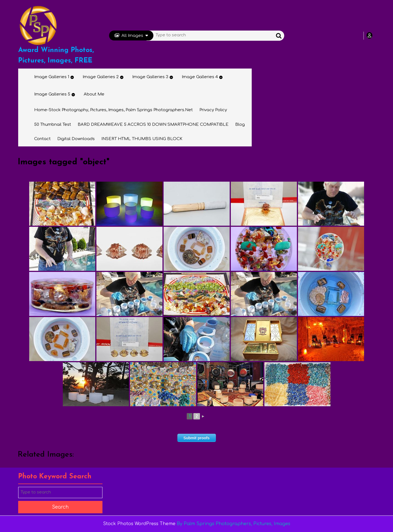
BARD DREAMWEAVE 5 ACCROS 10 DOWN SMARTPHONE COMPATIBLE (153, 125)
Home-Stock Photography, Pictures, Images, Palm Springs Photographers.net (113, 110)
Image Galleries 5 (52, 94)
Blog (240, 125)
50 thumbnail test (53, 125)
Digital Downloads (76, 139)
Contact (42, 139)
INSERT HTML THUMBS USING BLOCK (142, 139)
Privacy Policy (213, 110)
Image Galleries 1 (52, 77)
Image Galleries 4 (200, 77)
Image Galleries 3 (150, 77)
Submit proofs (196, 438)
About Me (94, 94)
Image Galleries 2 (101, 77)
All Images (131, 36)
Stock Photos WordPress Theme (139, 524)
